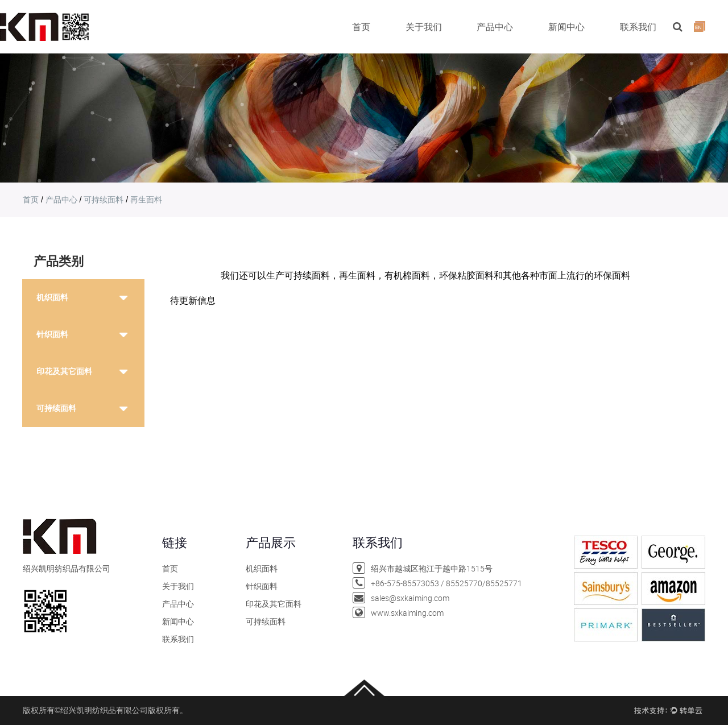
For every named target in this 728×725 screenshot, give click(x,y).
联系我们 (638, 27)
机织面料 (52, 297)
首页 (361, 27)
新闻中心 (566, 27)
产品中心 (495, 27)
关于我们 (424, 27)
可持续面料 (104, 200)
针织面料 (52, 334)
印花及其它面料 (64, 371)
